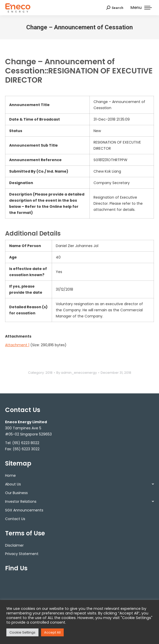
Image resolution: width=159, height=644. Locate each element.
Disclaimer (14, 545)
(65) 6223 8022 (26, 443)
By (77, 373)
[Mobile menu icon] (141, 8)
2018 (49, 373)
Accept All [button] (52, 632)
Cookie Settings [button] (22, 632)
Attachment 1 (17, 345)
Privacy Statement (22, 554)
